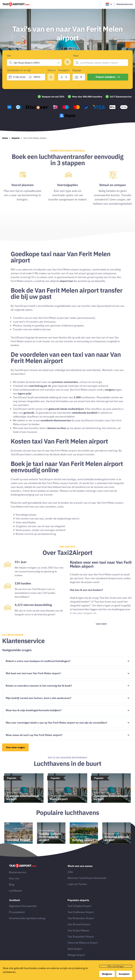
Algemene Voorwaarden (23, 915)
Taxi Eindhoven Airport (81, 921)
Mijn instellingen (116, 966)
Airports (16, 147)
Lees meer (101, 633)
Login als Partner (77, 893)
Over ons (14, 887)
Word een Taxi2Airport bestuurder (87, 887)
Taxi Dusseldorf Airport (81, 946)
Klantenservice (125, 4)
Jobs (70, 881)
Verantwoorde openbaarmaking (27, 927)
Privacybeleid (17, 921)
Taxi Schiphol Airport (79, 915)
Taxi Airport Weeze (78, 940)
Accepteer (124, 974)
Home (5, 147)
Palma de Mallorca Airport (83, 952)
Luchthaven (16, 900)
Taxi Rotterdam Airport (81, 927)
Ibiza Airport (75, 958)
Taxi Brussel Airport (79, 933)
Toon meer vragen (15, 756)
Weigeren (107, 974)
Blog (12, 894)
